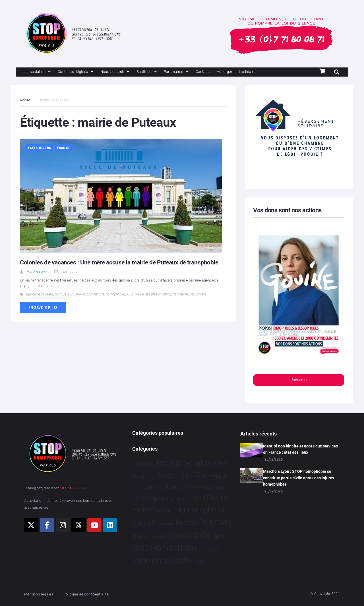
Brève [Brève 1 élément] (136, 488)
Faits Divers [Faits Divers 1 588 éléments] (208, 498)
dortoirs (60, 295)
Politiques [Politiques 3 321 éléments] (215, 522)
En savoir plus (43, 308)
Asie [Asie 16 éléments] (151, 477)
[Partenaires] (192, 72)
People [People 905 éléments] (186, 522)
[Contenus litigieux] (82, 72)
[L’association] (39, 72)
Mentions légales (41, 594)
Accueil (26, 101)
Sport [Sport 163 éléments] (220, 536)
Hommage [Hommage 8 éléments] (165, 511)
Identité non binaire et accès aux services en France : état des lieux (300, 449)
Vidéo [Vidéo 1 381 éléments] (181, 561)
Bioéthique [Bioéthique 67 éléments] (214, 477)
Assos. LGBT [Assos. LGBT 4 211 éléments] (179, 476)
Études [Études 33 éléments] (199, 562)
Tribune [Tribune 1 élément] (213, 550)
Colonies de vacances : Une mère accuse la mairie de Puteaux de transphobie (122, 263)
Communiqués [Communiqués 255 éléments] (161, 487)
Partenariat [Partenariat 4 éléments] (165, 523)
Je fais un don (299, 381)
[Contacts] (222, 72)
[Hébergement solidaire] (259, 72)
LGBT (129, 295)
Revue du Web (37, 273)
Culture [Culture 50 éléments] (191, 487)
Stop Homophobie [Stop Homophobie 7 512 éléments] (165, 548)
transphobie (198, 295)
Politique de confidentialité (94, 594)
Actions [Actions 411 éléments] (143, 464)
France (64, 148)
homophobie (115, 295)
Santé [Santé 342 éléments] (175, 535)
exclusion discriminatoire (86, 295)
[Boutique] (160, 72)
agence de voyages (39, 295)
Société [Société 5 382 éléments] (198, 535)
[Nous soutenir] (126, 72)
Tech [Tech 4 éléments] (203, 550)
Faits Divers (40, 148)
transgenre (180, 295)
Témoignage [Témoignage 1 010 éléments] (152, 561)
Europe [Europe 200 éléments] (151, 498)
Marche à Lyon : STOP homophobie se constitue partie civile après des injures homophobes (299, 478)
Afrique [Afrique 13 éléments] (139, 477)
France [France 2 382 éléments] (144, 510)
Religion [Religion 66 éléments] (157, 536)
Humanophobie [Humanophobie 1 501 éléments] (201, 510)
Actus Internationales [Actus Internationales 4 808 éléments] (191, 463)
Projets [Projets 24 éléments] (139, 536)
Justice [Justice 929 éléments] (144, 522)
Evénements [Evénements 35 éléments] (175, 499)
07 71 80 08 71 (75, 488)
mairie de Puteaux (148, 295)
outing (167, 295)
